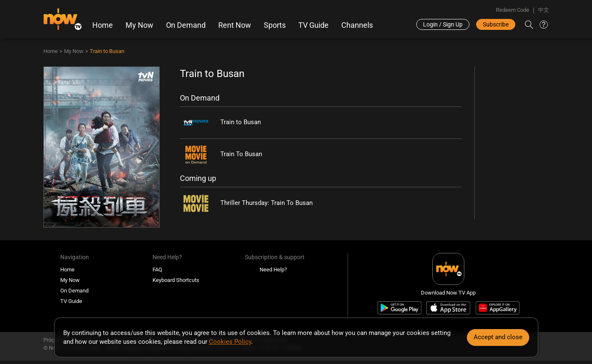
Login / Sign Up (443, 24)
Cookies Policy (230, 342)
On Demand (186, 25)
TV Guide (313, 25)
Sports (275, 25)
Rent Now (235, 25)
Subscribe (496, 24)
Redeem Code (513, 10)
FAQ (157, 270)
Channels (357, 25)
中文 (544, 10)
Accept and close (498, 337)
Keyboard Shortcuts (176, 280)
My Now (139, 25)
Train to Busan (107, 51)
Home (103, 25)
